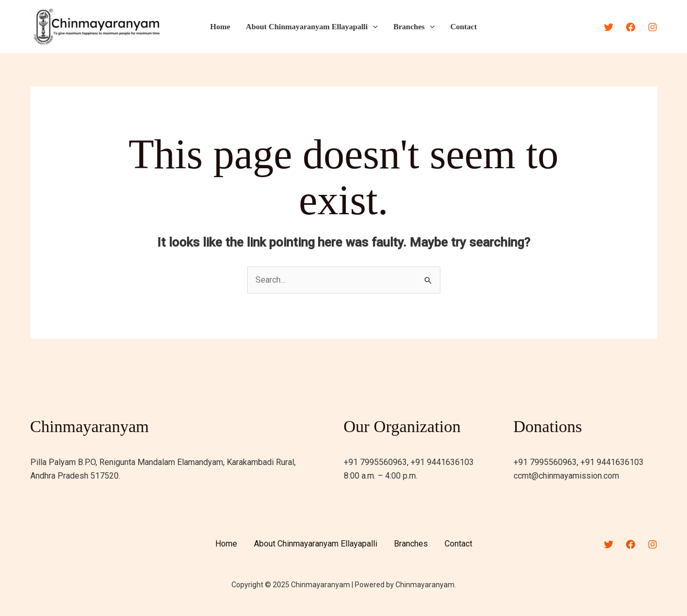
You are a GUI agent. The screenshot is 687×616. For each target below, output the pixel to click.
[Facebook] (631, 27)
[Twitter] (609, 27)
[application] (373, 27)
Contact (464, 27)
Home (220, 27)
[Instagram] (653, 27)
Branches (414, 27)
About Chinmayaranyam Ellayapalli (312, 27)
